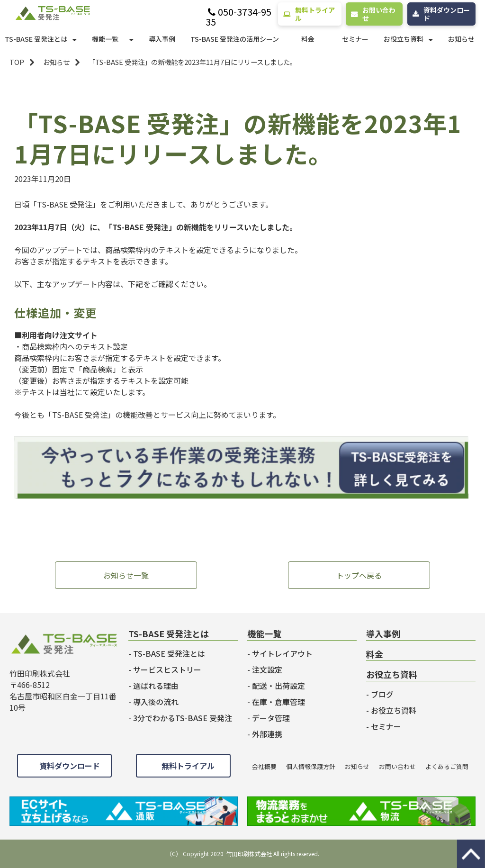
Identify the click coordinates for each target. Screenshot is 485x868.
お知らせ (461, 39)
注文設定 (267, 669)
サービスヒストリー (167, 669)
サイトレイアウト (282, 653)
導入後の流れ (156, 702)
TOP (17, 62)
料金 (308, 39)
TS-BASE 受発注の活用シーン (235, 39)
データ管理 (271, 718)
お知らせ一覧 (126, 575)
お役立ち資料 (404, 39)
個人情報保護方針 (311, 766)
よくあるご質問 (447, 766)
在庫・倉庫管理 (278, 702)
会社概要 (264, 766)
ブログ (382, 694)
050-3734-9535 (238, 17)
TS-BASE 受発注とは (36, 39)
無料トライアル (315, 14)
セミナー (355, 39)
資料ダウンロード (447, 14)
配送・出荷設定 (278, 686)
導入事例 (162, 39)
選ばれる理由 (156, 686)
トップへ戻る (359, 575)
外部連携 (267, 734)
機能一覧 (105, 39)
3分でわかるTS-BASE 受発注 (183, 718)
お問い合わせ (379, 14)
